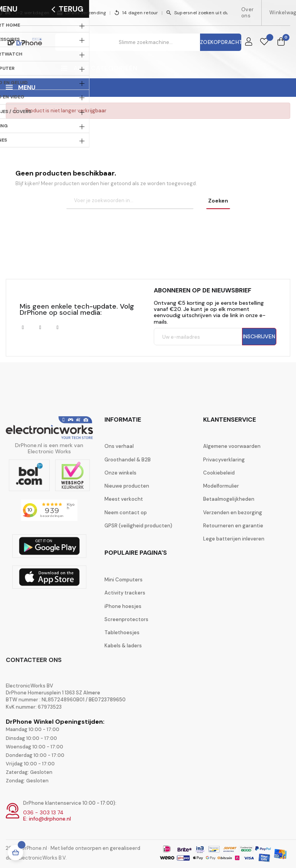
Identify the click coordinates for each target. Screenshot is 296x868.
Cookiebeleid (219, 473)
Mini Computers (124, 580)
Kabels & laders (123, 646)
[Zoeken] (130, 201)
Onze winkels (120, 473)
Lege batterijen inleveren (234, 539)
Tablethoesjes (122, 632)
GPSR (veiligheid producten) (138, 526)
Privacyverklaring (224, 460)
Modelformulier (221, 486)
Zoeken (218, 201)
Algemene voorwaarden (232, 446)
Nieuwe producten (127, 486)
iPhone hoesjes (123, 606)
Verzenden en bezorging (233, 513)
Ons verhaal (119, 446)
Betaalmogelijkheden (229, 499)
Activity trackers (125, 593)
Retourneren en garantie (233, 526)
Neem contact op (126, 513)
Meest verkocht (124, 499)
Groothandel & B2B (128, 460)
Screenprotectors (126, 619)
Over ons (247, 13)
